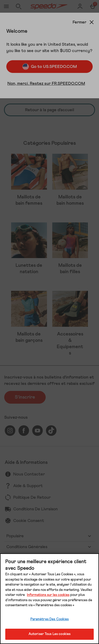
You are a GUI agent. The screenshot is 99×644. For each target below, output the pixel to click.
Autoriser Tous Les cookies (49, 634)
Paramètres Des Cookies (50, 619)
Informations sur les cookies (48, 595)
